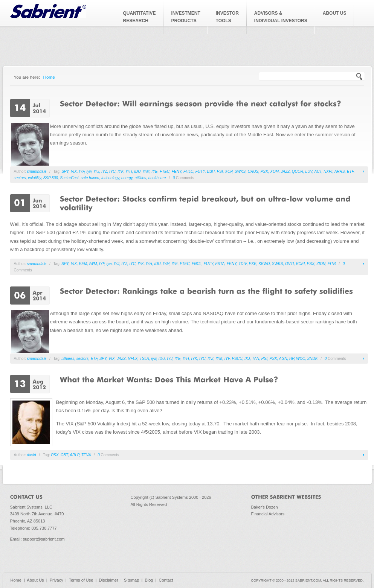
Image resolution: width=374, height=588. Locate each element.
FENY (177, 171)
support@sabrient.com (44, 539)
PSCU (237, 359)
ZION (321, 264)
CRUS (253, 171)
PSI (220, 171)
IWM (93, 264)
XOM (274, 171)
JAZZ (285, 171)
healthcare (157, 178)
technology (110, 178)
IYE (154, 171)
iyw (89, 171)
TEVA (86, 455)
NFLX (133, 359)
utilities (141, 178)
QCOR (298, 171)
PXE (253, 264)
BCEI (300, 264)
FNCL (197, 264)
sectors (20, 178)
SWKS (240, 171)
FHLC (188, 171)
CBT (64, 455)
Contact (166, 580)
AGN (283, 359)
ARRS (340, 171)
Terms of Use (81, 580)
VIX (74, 171)
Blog (149, 580)
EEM (83, 264)
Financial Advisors (268, 514)
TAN (256, 359)
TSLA (144, 359)
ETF (350, 171)
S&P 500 (51, 178)
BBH (211, 171)
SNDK (313, 359)
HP (292, 359)
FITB (332, 264)
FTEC (165, 171)
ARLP (74, 455)
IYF (82, 171)
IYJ (96, 171)
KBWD (264, 264)
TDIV (243, 264)
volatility (34, 178)
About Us (35, 580)
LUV (309, 171)
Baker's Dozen (265, 507)
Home (49, 77)
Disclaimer (109, 580)
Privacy (56, 580)
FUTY (200, 171)
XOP (229, 171)
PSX (264, 171)
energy (127, 178)
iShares (68, 359)
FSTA (220, 264)
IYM (146, 171)
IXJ (247, 359)
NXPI (328, 171)
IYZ (104, 171)
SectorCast (69, 178)
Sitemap (131, 580)
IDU (137, 171)
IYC (112, 171)
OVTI (289, 264)
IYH (129, 171)
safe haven (90, 178)
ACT (318, 171)
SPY (65, 171)
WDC (301, 359)
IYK (121, 171)
